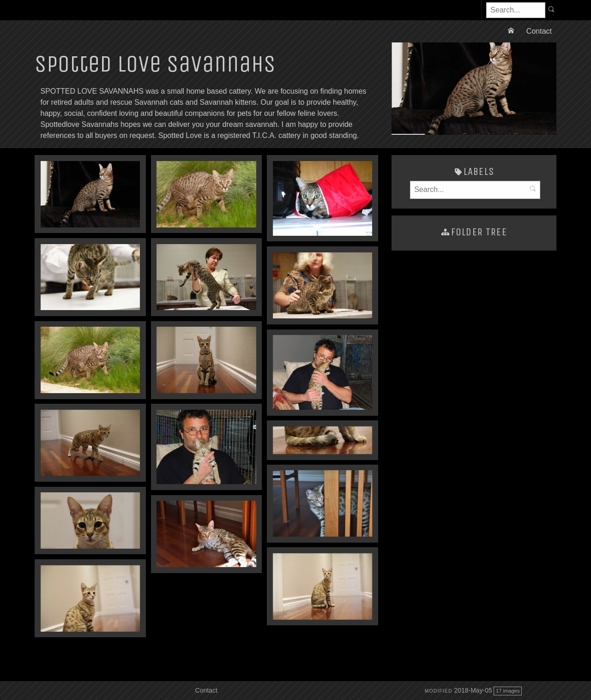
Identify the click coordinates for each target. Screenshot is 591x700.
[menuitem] (512, 31)
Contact (539, 31)
